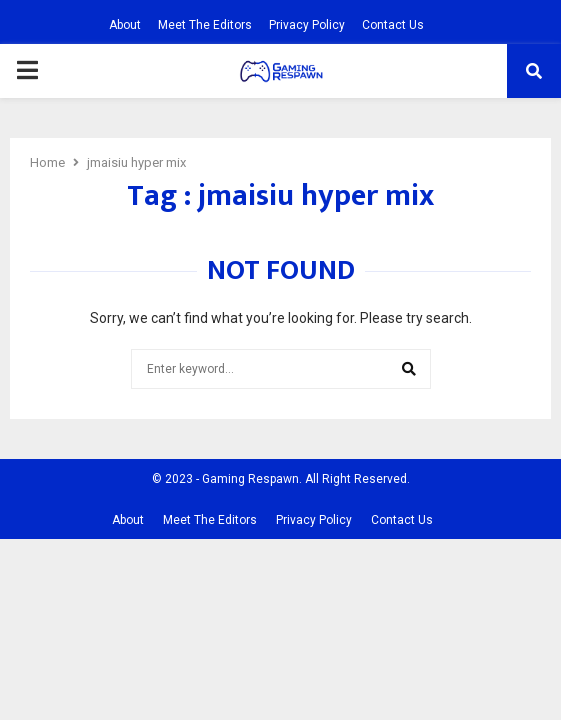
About (125, 25)
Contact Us (393, 25)
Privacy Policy (307, 25)
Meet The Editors (205, 25)
